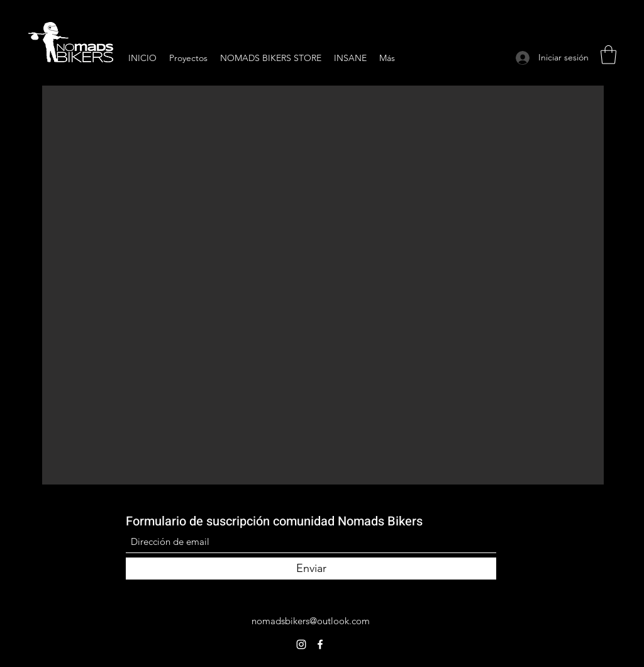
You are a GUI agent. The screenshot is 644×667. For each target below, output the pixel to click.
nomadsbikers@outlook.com (311, 621)
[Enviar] (311, 569)
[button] (608, 55)
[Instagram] (301, 644)
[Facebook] (320, 644)
